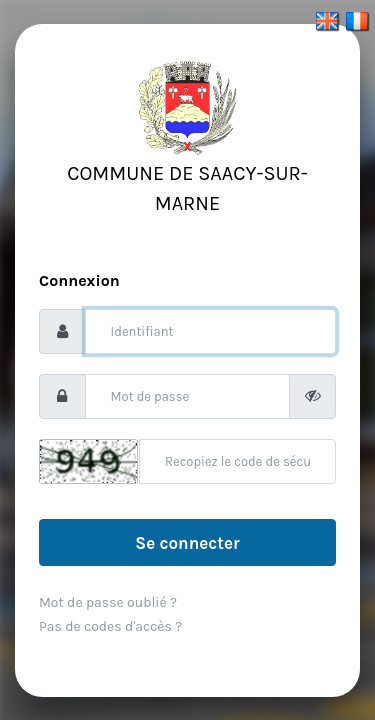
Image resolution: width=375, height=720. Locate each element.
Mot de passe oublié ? (108, 602)
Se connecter (187, 543)
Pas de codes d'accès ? (110, 626)
